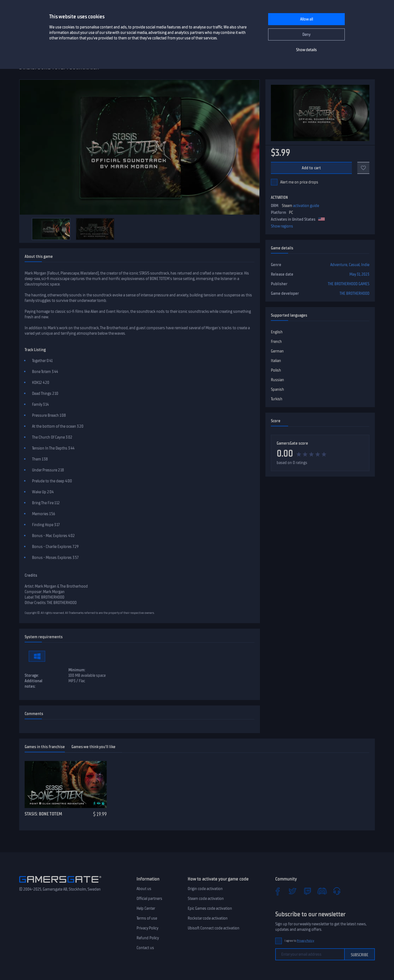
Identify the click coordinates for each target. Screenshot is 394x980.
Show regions (282, 226)
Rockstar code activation (208, 918)
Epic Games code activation (210, 908)
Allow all (307, 19)
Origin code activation (205, 889)
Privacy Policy (147, 928)
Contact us (145, 948)
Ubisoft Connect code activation (214, 928)
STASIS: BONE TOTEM (43, 814)
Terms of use (147, 918)
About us (144, 889)
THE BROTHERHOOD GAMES (349, 284)
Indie (365, 265)
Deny (306, 34)
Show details (306, 50)
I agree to (299, 941)
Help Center (146, 908)
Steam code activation (206, 899)
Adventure (339, 265)
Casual (354, 265)
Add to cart (312, 168)
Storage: (32, 675)
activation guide (306, 206)
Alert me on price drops (299, 182)
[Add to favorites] (363, 168)
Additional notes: (34, 684)
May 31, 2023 (359, 274)
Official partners (149, 899)
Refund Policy (148, 938)
